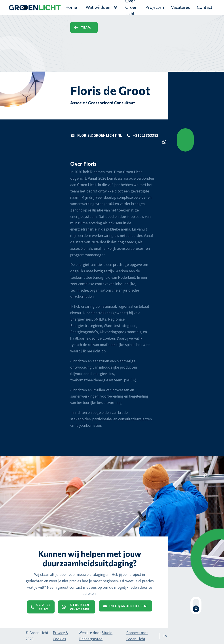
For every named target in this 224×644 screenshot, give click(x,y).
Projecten (155, 7)
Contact (205, 7)
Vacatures (180, 7)
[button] (101, 8)
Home (71, 7)
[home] (35, 9)
